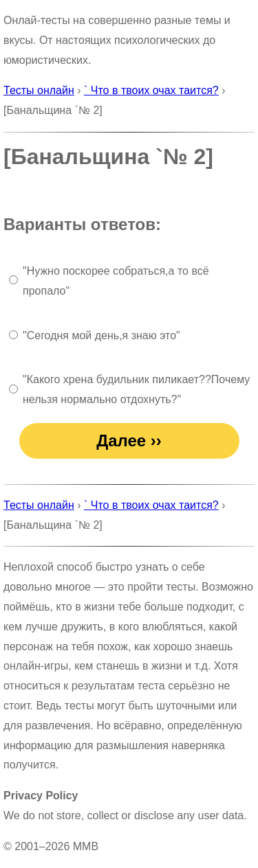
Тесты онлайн (39, 90)
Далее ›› (129, 441)
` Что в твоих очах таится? (151, 90)
